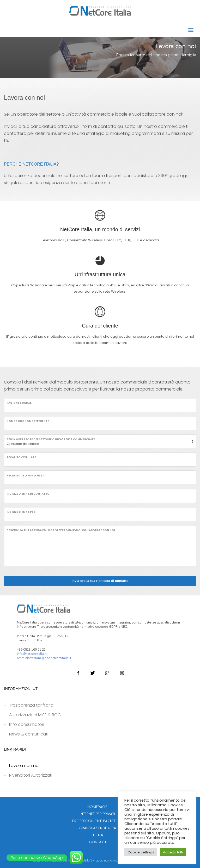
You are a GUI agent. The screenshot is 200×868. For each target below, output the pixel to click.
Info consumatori (27, 724)
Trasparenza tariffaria (31, 705)
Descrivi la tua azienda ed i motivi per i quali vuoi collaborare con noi (61, 530)
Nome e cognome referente (28, 421)
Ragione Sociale (19, 403)
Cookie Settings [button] (141, 852)
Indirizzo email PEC (21, 512)
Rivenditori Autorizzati (31, 775)
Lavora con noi (24, 766)
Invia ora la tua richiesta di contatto (100, 581)
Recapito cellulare (21, 457)
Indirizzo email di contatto (28, 494)
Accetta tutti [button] (173, 852)
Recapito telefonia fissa (25, 476)
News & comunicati (29, 734)
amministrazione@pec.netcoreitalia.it (44, 658)
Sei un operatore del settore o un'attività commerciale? (51, 439)
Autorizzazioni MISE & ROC (35, 715)
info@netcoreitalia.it (32, 654)
